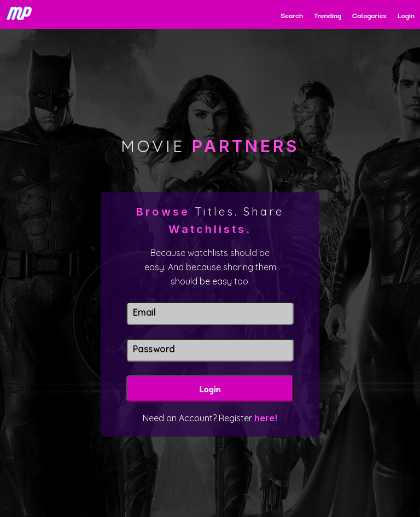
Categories (369, 15)
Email (144, 312)
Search (292, 15)
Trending (328, 15)
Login (406, 15)
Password (154, 349)
